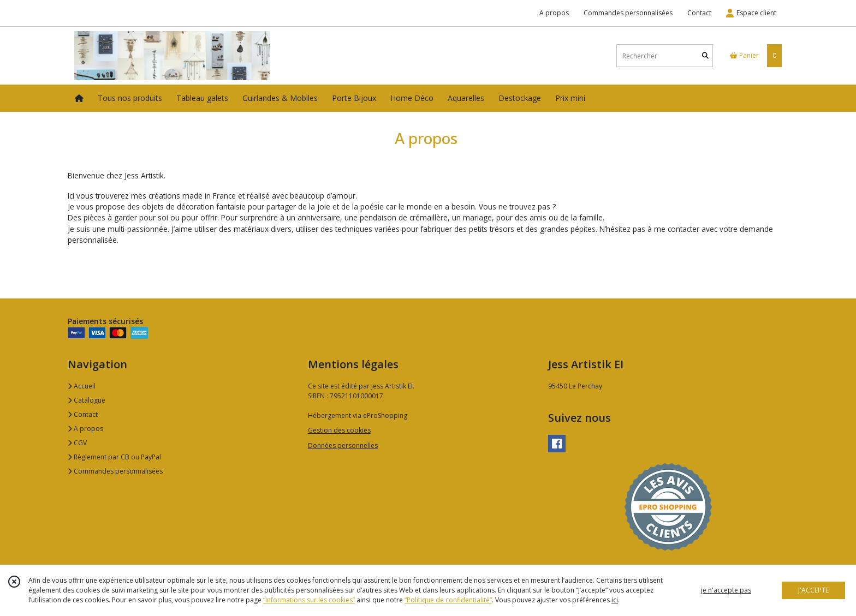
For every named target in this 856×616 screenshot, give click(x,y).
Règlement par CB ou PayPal (114, 457)
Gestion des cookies (339, 430)
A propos (85, 429)
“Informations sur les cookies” (309, 600)
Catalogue (87, 400)
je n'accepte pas (726, 590)
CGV (77, 443)
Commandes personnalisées (115, 471)
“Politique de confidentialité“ (448, 600)
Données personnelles (343, 445)
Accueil (82, 386)
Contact (699, 13)
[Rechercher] (705, 56)
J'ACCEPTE (813, 590)
